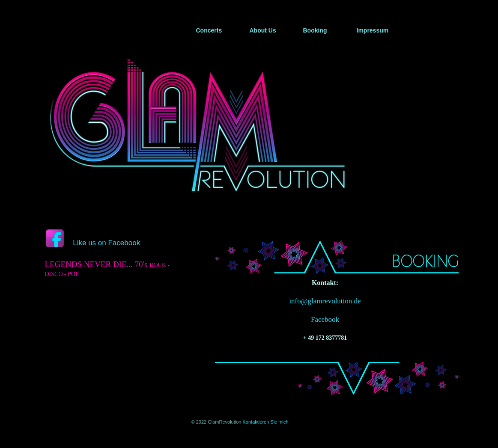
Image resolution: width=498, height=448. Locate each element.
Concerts (209, 30)
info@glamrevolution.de (325, 301)
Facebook (325, 319)
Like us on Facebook (106, 243)
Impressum (373, 30)
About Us (263, 30)
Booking (315, 30)
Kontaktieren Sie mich (266, 422)
